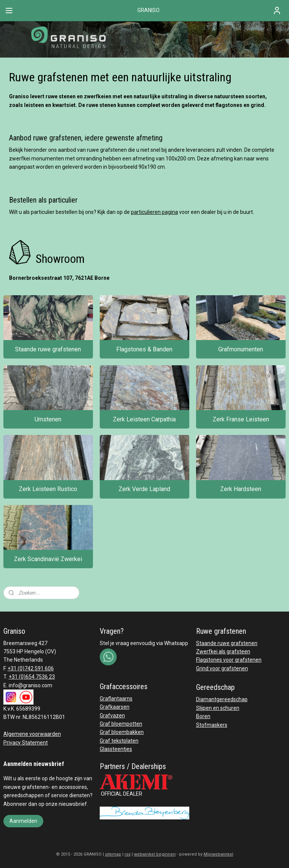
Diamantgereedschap (222, 699)
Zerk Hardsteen (241, 489)
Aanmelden (23, 821)
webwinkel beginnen (155, 854)
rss (128, 854)
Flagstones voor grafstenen (229, 660)
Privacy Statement (26, 743)
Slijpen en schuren (218, 708)
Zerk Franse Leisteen (241, 419)
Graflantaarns (116, 699)
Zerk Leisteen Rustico (48, 489)
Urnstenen (48, 419)
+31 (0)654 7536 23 (32, 677)
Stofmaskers (212, 725)
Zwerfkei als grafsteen (223, 651)
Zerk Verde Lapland (144, 489)
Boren (203, 716)
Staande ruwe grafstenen (48, 349)
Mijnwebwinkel (218, 854)
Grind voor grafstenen (222, 668)
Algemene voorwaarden (32, 734)
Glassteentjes (116, 749)
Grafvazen (112, 715)
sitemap (113, 854)
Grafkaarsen (115, 707)
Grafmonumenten (241, 349)
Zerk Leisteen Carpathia (144, 419)
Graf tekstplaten (119, 741)
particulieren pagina (154, 212)
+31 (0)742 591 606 (31, 668)
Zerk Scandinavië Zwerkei (48, 559)
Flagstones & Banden (144, 349)
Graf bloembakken (122, 732)
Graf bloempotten (121, 724)
